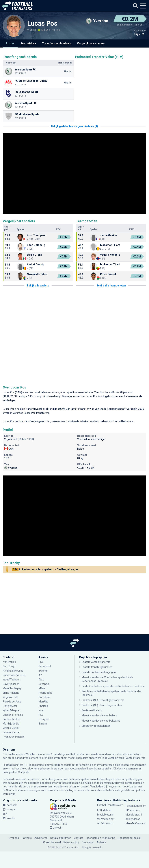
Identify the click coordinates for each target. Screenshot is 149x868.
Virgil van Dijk (11, 697)
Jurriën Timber (11, 719)
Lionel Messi (10, 706)
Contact (79, 838)
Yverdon (99, 392)
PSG (41, 715)
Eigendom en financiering (100, 838)
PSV (41, 662)
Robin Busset (108, 274)
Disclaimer (88, 842)
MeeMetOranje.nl (136, 823)
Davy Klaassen (11, 684)
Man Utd (43, 702)
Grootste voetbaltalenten (96, 726)
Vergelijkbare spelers (91, 43)
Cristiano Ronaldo (13, 715)
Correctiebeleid (52, 842)
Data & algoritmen (61, 838)
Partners (27, 838)
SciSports (24, 772)
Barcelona (44, 697)
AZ (40, 675)
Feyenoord (45, 666)
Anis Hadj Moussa (13, 671)
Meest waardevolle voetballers (99, 716)
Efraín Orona (35, 255)
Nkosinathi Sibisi (37, 274)
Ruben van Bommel (14, 675)
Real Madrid (45, 693)
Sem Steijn (9, 666)
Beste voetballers (92, 710)
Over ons (14, 838)
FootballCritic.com (136, 806)
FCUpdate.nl (104, 810)
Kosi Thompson (37, 235)
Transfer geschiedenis (57, 43)
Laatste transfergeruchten (97, 667)
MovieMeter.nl (105, 815)
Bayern (43, 724)
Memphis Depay (12, 688)
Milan (42, 688)
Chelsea (43, 706)
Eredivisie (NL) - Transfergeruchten (102, 705)
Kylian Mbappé (11, 710)
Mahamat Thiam (110, 245)
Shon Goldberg (36, 245)
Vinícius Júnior (11, 728)
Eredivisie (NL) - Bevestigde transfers (103, 700)
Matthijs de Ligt (12, 724)
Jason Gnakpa (109, 235)
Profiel (10, 43)
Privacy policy (71, 842)
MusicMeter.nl (134, 815)
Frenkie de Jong (12, 702)
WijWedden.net (106, 819)
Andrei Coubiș (35, 264)
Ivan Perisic (9, 662)
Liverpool (44, 719)
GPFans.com (133, 810)
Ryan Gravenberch (13, 737)
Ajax (41, 680)
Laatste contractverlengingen (99, 672)
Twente (43, 671)
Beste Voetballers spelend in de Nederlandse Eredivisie (113, 686)
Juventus (44, 684)
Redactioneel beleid (129, 838)
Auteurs (101, 842)
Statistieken (28, 43)
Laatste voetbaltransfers (96, 662)
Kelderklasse (133, 819)
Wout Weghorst (12, 680)
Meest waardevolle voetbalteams (101, 721)
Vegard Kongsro (110, 255)
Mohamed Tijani (110, 264)
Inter (41, 710)
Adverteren (41, 838)
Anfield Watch (105, 823)
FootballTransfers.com (110, 805)
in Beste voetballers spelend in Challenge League (45, 569)
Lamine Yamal (11, 732)
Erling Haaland (11, 693)
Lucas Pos (42, 23)
